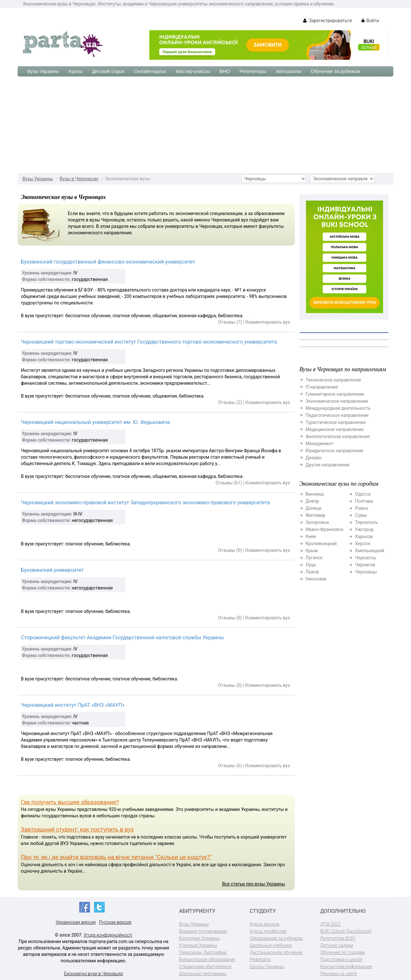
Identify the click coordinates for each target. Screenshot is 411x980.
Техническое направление (333, 380)
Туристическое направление (336, 422)
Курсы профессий (268, 931)
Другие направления (328, 465)
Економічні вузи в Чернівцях (93, 974)
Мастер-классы (193, 71)
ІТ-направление (322, 387)
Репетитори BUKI (338, 938)
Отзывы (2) (230, 402)
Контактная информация (346, 967)
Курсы (76, 71)
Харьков (364, 536)
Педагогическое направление (337, 415)
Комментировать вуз (268, 322)
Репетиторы (253, 71)
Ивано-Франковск (325, 529)
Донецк (314, 508)
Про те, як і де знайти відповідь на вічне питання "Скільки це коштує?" (116, 857)
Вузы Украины (43, 71)
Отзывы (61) (229, 483)
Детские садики (337, 945)
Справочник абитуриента (205, 967)
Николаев (316, 579)
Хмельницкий (370, 551)
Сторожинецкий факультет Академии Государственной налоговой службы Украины (122, 638)
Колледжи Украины (199, 938)
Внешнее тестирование (203, 931)
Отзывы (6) (230, 766)
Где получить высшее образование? (70, 802)
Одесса (363, 494)
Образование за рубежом (276, 938)
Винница (315, 494)
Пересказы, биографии (203, 952)
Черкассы (366, 558)
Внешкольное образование (207, 959)
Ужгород (364, 529)
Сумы (361, 515)
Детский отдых (108, 71)
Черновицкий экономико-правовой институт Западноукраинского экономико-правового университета (145, 503)
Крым (312, 551)
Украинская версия (76, 922)
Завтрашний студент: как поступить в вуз (77, 829)
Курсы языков (265, 924)
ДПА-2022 (331, 924)
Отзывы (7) (230, 322)
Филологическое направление (338, 436)
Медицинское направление (335, 429)
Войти (370, 21)
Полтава (364, 501)
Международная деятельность (338, 408)
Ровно (362, 508)
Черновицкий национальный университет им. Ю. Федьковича (95, 422)
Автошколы (289, 71)
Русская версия (115, 922)
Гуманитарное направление (335, 394)
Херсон (363, 544)
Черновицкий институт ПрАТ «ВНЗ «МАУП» (73, 705)
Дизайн (314, 458)
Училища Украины (198, 945)
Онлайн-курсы (150, 71)
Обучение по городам (343, 952)
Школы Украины (267, 967)
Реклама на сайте (339, 974)
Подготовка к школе (341, 959)
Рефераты (260, 959)
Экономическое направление (337, 401)
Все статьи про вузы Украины (254, 884)
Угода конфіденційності (108, 935)
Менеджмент (320, 444)
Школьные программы (203, 974)
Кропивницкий (321, 544)
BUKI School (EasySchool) (346, 931)
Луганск (314, 558)
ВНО (225, 71)
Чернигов (365, 565)
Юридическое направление (335, 451)
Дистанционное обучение (276, 952)
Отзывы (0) (230, 550)
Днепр (312, 501)
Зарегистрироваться (327, 21)
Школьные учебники (271, 945)
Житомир (316, 515)
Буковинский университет (52, 570)
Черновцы (366, 572)
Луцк (311, 565)
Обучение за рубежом (335, 71)
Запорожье (317, 522)
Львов (312, 572)
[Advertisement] (205, 125)
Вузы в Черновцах (79, 179)
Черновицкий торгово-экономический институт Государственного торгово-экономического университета (149, 342)
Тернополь (367, 522)
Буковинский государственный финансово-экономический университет (108, 262)
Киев (311, 536)
